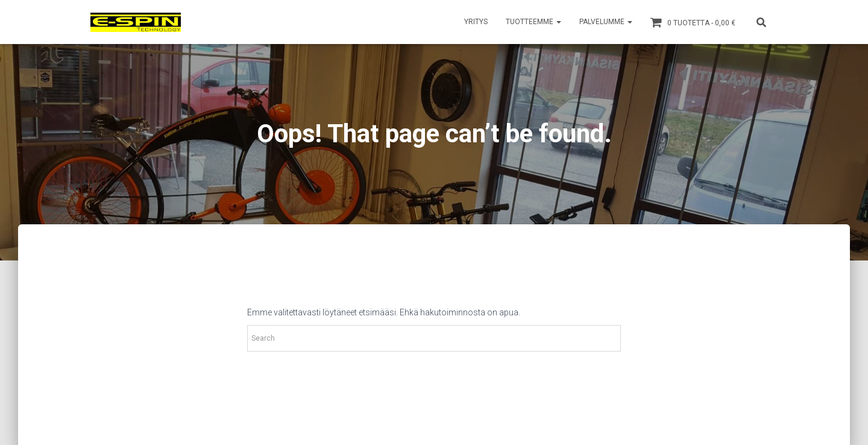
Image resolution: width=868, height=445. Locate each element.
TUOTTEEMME (533, 22)
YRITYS (476, 22)
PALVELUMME (606, 22)
